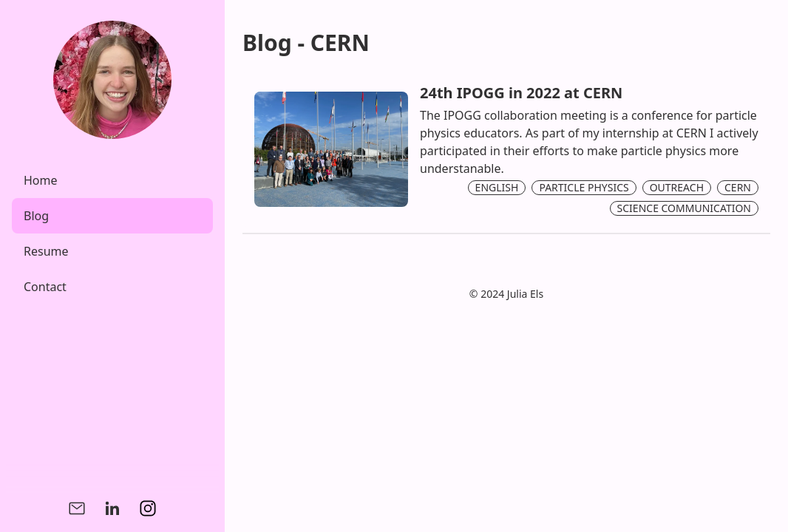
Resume (46, 251)
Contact (45, 287)
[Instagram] (148, 508)
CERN (738, 187)
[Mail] (77, 508)
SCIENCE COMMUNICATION (684, 208)
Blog (36, 216)
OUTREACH (677, 187)
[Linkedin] (112, 508)
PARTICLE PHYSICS (584, 187)
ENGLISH (497, 187)
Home (41, 180)
